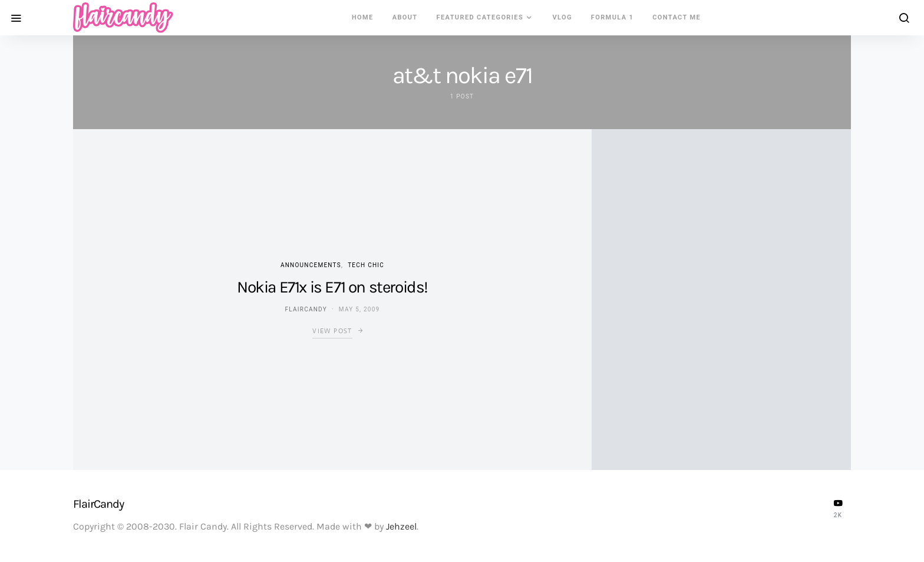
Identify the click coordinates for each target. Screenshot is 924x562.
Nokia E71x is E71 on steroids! (332, 287)
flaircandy (306, 309)
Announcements (311, 265)
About (405, 17)
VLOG (562, 17)
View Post (332, 331)
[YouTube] (838, 508)
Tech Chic (366, 265)
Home (363, 17)
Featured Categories (480, 17)
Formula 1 (612, 17)
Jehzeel (401, 526)
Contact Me (676, 17)
